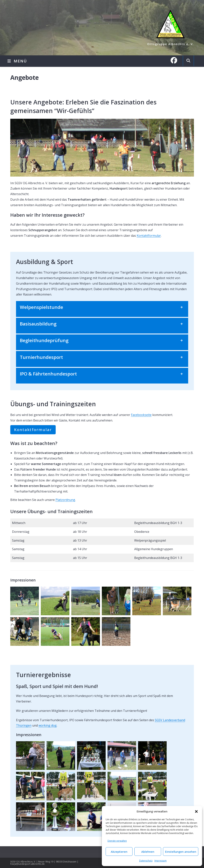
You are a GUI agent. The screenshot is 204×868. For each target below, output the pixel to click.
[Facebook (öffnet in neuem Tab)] (176, 60)
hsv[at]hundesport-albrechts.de (27, 864)
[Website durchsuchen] (188, 61)
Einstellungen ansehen (181, 852)
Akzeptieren (119, 852)
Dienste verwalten (117, 841)
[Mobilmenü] (17, 61)
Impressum (161, 861)
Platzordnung (65, 500)
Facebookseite (141, 415)
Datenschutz (146, 861)
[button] (196, 811)
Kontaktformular (149, 236)
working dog (48, 725)
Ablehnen (148, 852)
